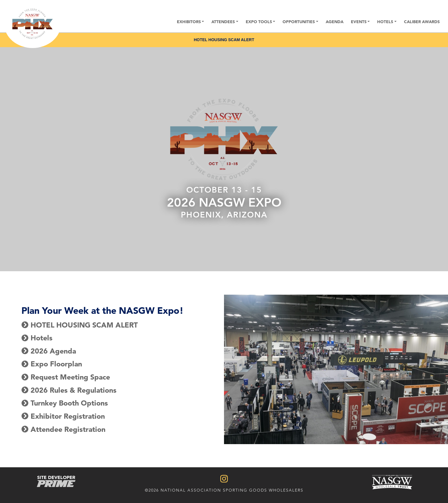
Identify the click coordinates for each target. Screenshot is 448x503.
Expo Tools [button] (259, 22)
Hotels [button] (385, 22)
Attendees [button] (223, 22)
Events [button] (359, 22)
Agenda (335, 22)
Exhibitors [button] (189, 22)
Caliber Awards (422, 22)
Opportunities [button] (299, 22)
